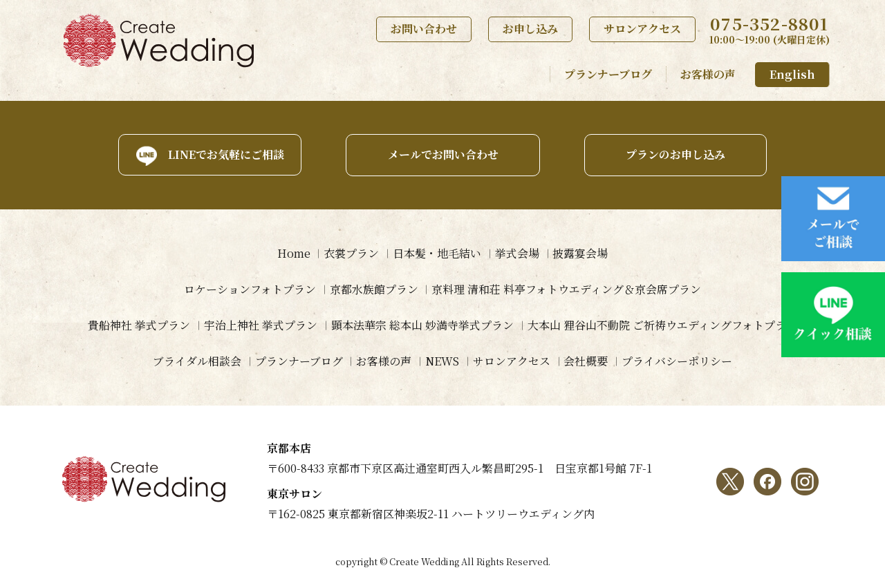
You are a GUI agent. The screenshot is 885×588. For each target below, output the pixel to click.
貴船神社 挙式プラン (139, 325)
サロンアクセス (642, 29)
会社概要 (586, 361)
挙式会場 (517, 253)
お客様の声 (708, 74)
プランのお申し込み (676, 154)
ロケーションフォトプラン (250, 289)
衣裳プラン (351, 253)
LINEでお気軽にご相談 (225, 154)
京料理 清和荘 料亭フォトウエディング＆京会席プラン (567, 289)
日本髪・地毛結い (437, 253)
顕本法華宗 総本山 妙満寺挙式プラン (422, 325)
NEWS (442, 361)
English (792, 74)
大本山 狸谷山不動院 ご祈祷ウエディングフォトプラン (662, 325)
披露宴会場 (581, 253)
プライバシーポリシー (678, 361)
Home (293, 253)
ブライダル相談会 (196, 361)
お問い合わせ (424, 29)
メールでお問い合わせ (442, 154)
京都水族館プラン (374, 289)
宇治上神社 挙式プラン (261, 325)
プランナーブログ (608, 74)
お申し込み (530, 29)
